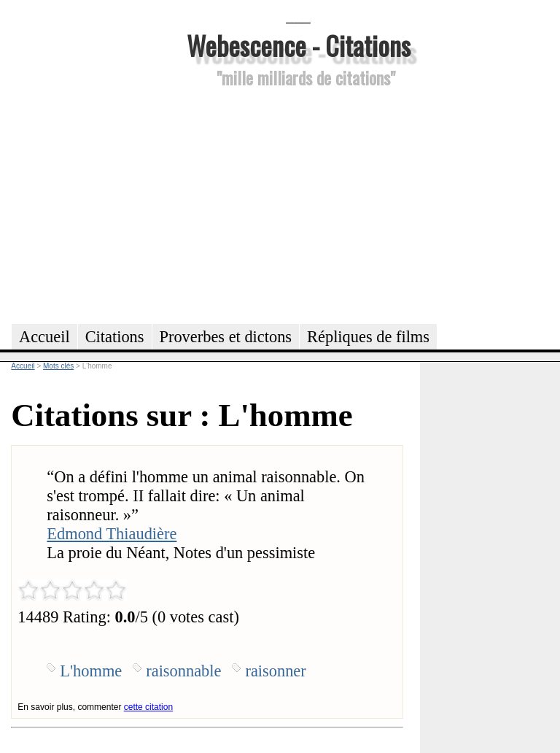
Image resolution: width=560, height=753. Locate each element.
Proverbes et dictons (226, 337)
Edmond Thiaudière (112, 534)
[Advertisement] (298, 204)
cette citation (148, 707)
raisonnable (183, 671)
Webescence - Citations (299, 45)
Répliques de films (368, 337)
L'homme (91, 671)
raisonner (275, 671)
